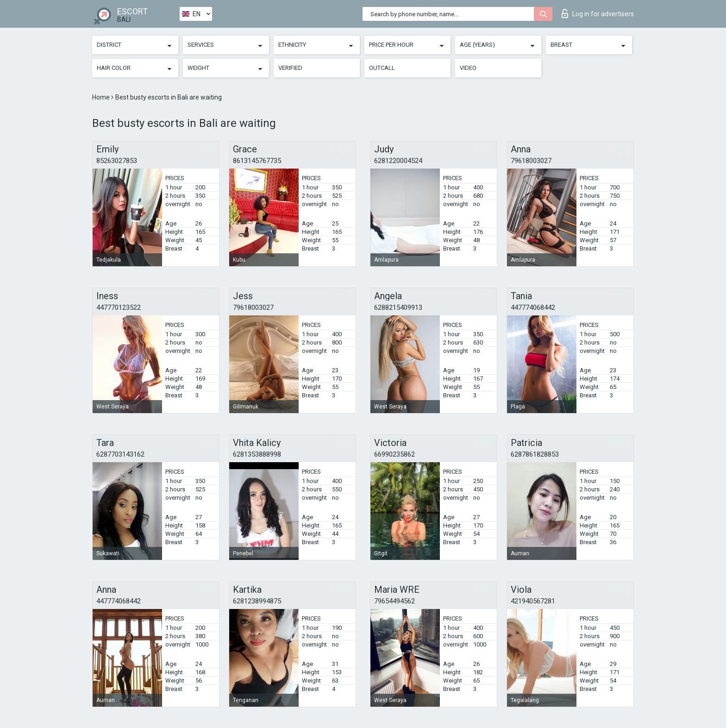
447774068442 (533, 308)
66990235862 (394, 454)
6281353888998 (257, 454)
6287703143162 (120, 454)
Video (468, 68)
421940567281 (533, 601)
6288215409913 (398, 308)
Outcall (382, 68)
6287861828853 (535, 454)
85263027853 (117, 161)
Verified (290, 68)
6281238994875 (257, 601)
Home (102, 97)
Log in (598, 13)
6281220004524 (398, 161)
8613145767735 (257, 161)
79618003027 (531, 161)
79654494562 (394, 601)
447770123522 (119, 308)
